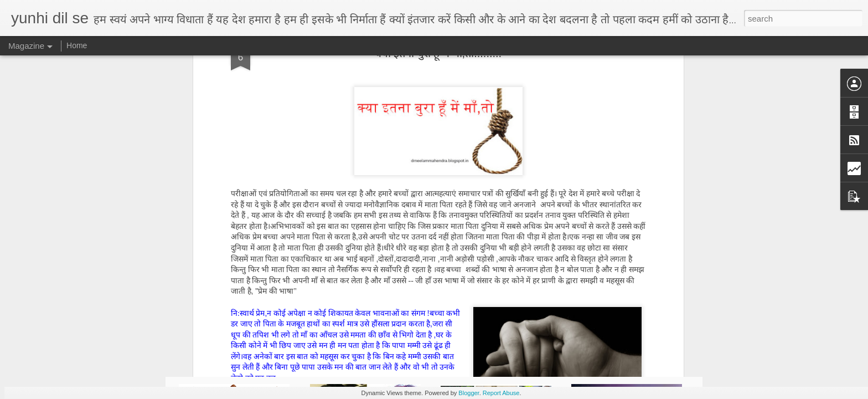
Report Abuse (501, 393)
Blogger (469, 393)
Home (77, 45)
